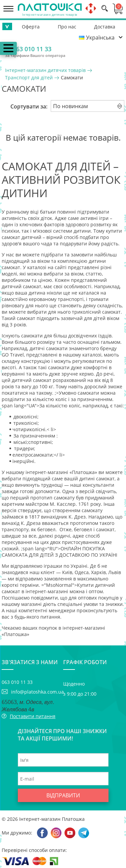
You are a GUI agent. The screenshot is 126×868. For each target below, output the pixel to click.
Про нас (67, 27)
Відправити (63, 795)
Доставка (105, 27)
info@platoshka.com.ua (37, 692)
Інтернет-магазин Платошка (52, 819)
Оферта (31, 27)
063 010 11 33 (32, 49)
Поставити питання (33, 716)
